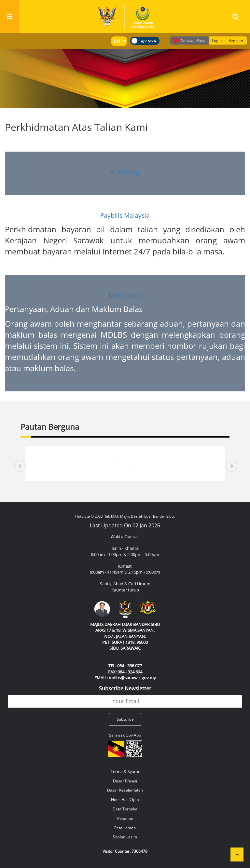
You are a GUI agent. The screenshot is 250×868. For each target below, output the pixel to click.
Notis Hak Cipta (125, 800)
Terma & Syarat (125, 772)
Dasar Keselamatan (125, 790)
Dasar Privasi (125, 781)
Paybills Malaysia (125, 215)
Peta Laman (125, 828)
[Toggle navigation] (10, 17)
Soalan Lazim (125, 837)
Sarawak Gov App (125, 735)
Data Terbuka (125, 809)
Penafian (125, 818)
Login (217, 41)
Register (236, 41)
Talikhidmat (125, 295)
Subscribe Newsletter (125, 688)
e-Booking (125, 172)
